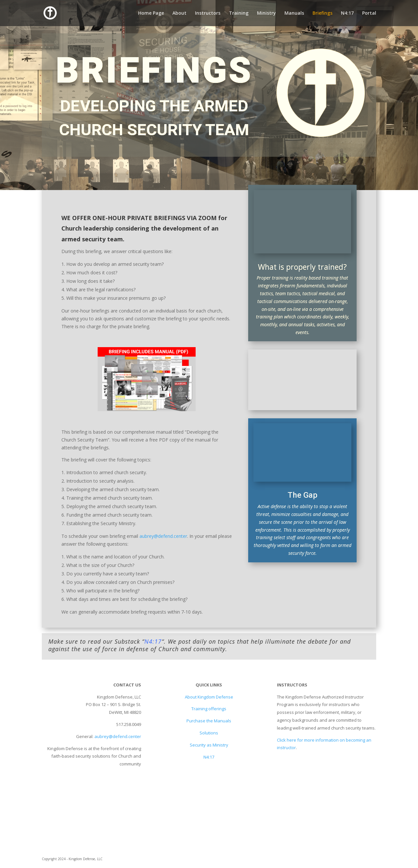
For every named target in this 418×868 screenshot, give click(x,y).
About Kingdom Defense (209, 697)
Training (239, 13)
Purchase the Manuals (209, 721)
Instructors (208, 13)
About (179, 13)
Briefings (322, 13)
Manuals (294, 13)
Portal (369, 13)
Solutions (209, 733)
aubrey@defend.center (163, 536)
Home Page (151, 13)
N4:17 (347, 13)
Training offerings (209, 709)
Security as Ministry (209, 745)
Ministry (266, 13)
